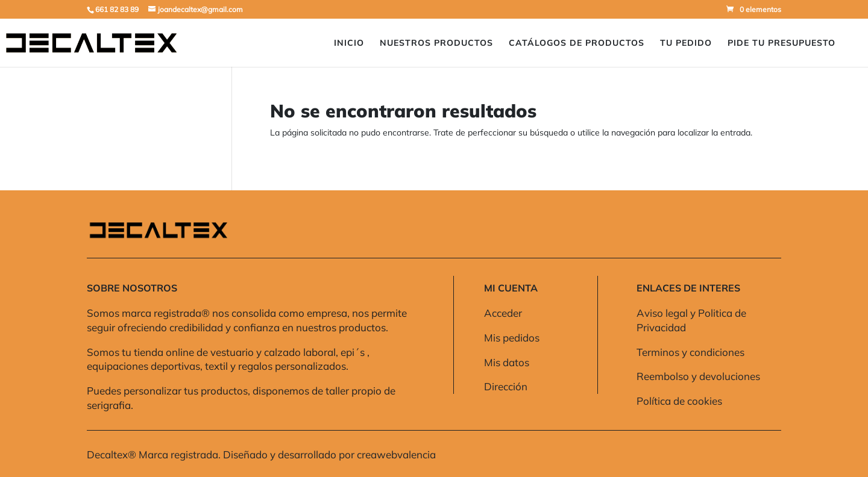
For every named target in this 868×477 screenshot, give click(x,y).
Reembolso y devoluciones (698, 376)
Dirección (506, 386)
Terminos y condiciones (690, 352)
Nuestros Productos (436, 43)
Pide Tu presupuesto (782, 43)
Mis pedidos (512, 338)
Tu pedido (686, 43)
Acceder (503, 313)
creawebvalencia (396, 454)
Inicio (349, 43)
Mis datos (507, 362)
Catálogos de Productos (577, 43)
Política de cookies (679, 401)
